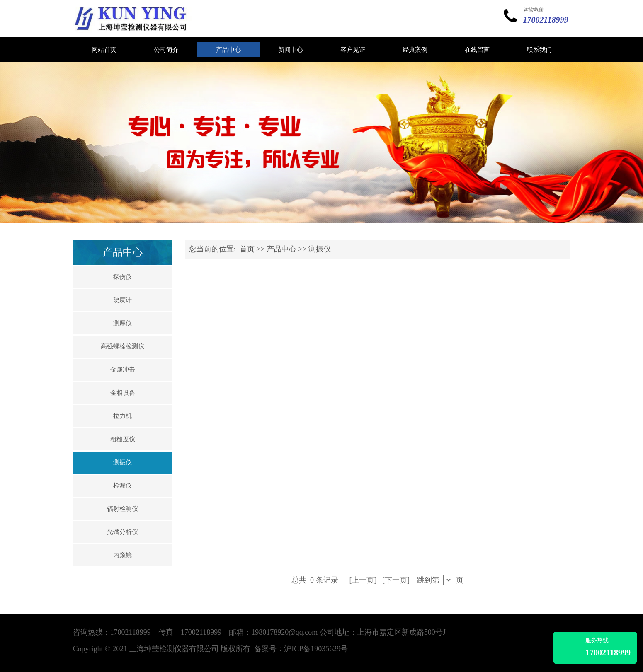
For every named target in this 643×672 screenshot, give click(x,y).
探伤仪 (123, 277)
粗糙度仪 (123, 439)
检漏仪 (123, 486)
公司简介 (166, 50)
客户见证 (353, 50)
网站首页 (104, 50)
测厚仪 (123, 323)
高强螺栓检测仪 (123, 346)
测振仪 (123, 462)
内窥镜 (123, 555)
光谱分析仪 (123, 532)
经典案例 (415, 50)
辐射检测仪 (123, 509)
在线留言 (477, 50)
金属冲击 (123, 370)
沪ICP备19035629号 (316, 649)
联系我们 (539, 50)
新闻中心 (291, 50)
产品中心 (228, 50)
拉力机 (123, 416)
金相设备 (123, 393)
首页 (247, 249)
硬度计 (123, 300)
